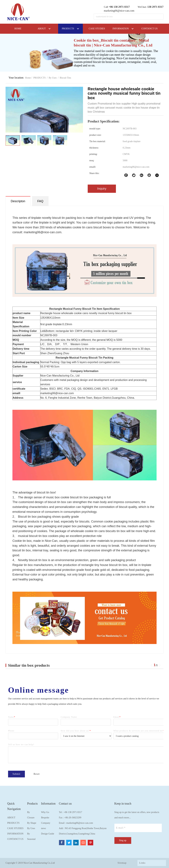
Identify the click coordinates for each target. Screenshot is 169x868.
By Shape (32, 823)
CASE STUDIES (15, 828)
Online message (43, 690)
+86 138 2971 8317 (73, 812)
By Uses (53, 78)
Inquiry (102, 189)
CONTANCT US (15, 839)
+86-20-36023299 (73, 818)
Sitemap (122, 863)
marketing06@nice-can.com (119, 11)
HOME (18, 29)
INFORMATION (15, 834)
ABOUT (11, 818)
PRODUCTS (40, 78)
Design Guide (48, 834)
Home (28, 78)
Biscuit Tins (65, 78)
